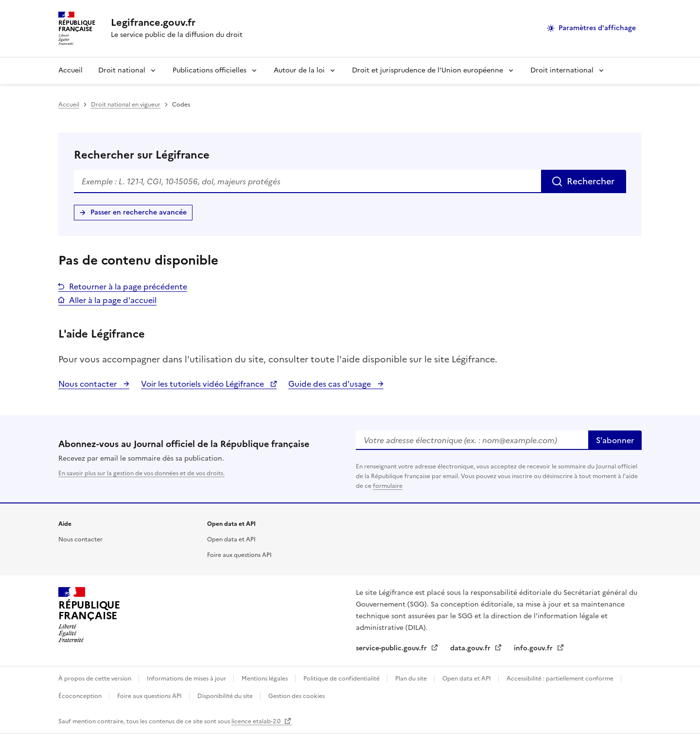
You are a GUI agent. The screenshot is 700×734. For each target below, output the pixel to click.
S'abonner (615, 440)
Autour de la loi (299, 70)
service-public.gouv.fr (392, 648)
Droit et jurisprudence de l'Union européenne (428, 70)
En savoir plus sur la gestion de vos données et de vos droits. (141, 473)
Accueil (70, 70)
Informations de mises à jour (187, 679)
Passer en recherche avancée (139, 212)
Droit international (562, 70)
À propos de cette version (96, 679)
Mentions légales (265, 679)
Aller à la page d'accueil (113, 300)
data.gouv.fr (471, 648)
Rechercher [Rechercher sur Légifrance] (591, 181)
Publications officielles (210, 70)
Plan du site (412, 679)
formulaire (388, 486)
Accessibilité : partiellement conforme (561, 679)
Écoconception (81, 696)
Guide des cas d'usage (331, 384)
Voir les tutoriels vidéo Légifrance (203, 384)
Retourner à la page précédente (128, 286)
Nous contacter (88, 384)
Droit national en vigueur (126, 105)
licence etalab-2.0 (257, 721)
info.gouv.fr (534, 648)
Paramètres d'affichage (597, 28)
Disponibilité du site (226, 696)
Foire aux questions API (239, 555)
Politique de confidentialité (342, 679)
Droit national (122, 70)
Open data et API (231, 539)
